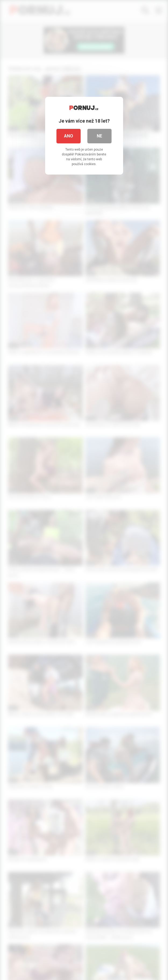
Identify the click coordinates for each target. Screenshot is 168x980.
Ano (69, 136)
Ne (99, 136)
